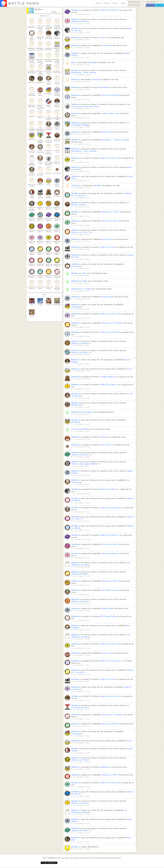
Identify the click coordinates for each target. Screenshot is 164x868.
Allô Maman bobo (108, 616)
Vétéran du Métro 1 (109, 385)
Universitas (77, 266)
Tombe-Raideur (107, 377)
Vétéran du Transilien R (112, 715)
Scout (103, 38)
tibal (84, 273)
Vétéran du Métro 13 (81, 353)
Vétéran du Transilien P (112, 323)
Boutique (117, 858)
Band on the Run (108, 489)
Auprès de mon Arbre (110, 696)
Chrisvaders (87, 412)
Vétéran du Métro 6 (111, 221)
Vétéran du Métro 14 (110, 10)
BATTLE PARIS (24, 3)
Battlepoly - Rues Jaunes (84, 72)
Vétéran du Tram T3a (81, 232)
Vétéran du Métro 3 (81, 760)
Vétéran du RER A (110, 775)
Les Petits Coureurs (111, 590)
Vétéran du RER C (80, 574)
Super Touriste (107, 247)
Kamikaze (104, 87)
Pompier (104, 437)
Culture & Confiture (111, 95)
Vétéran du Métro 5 (81, 601)
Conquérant (107, 45)
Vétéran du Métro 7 (81, 21)
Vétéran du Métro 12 (81, 455)
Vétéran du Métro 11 (81, 344)
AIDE (123, 3)
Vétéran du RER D (110, 724)
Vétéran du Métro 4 (111, 544)
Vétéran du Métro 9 (109, 158)
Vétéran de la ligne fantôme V (85, 464)
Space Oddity (108, 132)
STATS (107, 3)
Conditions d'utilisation (102, 858)
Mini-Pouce (105, 445)
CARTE (98, 3)
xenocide (96, 79)
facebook (150, 5)
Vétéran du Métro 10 (111, 581)
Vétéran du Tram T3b (111, 212)
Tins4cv (75, 429)
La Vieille (86, 289)
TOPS (115, 3)
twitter (159, 5)
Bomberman (77, 405)
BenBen (39, 9)
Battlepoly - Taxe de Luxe (114, 140)
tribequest (76, 185)
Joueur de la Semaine (110, 508)
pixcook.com (78, 858)
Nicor (74, 62)
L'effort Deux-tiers (110, 113)
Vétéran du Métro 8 (109, 314)
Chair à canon (108, 653)
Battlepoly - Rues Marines (84, 151)
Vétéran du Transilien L (111, 661)
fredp (84, 281)
